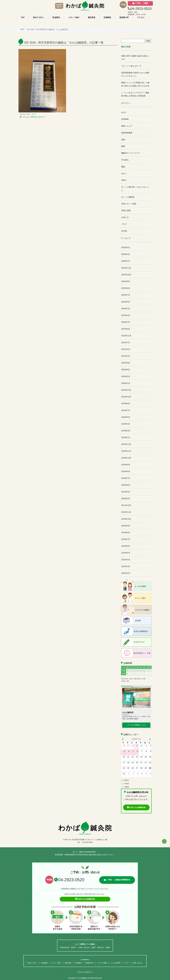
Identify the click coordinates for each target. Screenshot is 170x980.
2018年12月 (126, 444)
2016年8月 (126, 533)
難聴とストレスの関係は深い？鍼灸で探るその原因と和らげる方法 (135, 84)
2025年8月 (126, 288)
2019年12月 (126, 390)
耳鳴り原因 (126, 211)
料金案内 (56, 17)
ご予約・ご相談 (141, 3)
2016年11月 (126, 512)
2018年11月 (126, 451)
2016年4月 (126, 560)
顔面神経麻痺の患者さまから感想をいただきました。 (135, 74)
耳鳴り (124, 180)
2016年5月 (126, 553)
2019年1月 (126, 437)
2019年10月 (126, 397)
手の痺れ (125, 160)
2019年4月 (126, 424)
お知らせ (125, 217)
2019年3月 (126, 431)
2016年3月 (126, 566)
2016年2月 (126, 573)
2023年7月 (126, 322)
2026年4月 (126, 254)
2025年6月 (126, 302)
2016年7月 (126, 539)
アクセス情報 (102, 963)
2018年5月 (126, 492)
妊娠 (123, 140)
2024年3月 (126, 315)
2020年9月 (126, 363)
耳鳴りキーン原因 (129, 204)
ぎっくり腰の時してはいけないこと (135, 189)
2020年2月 (126, 383)
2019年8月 (126, 404)
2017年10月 (126, 505)
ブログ (34, 114)
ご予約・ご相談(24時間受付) (118, 880)
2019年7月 (126, 410)
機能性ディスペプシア (131, 153)
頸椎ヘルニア (127, 126)
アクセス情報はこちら (137, 725)
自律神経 (125, 119)
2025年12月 (126, 268)
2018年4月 (126, 499)
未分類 (124, 231)
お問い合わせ (137, 963)
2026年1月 (126, 261)
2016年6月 (126, 546)
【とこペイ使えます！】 (132, 66)
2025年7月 (126, 295)
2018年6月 (126, 485)
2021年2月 (126, 349)
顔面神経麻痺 (127, 133)
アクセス (141, 17)
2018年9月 (126, 465)
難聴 (123, 167)
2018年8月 (126, 471)
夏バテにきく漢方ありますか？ (33, 117)
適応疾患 (92, 17)
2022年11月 (126, 336)
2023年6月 (126, 329)
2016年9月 (126, 526)
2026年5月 (126, 248)
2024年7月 (126, 309)
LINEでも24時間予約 (136, 807)
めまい (124, 112)
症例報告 (107, 17)
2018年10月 (126, 458)
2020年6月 (126, 370)
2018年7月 (126, 478)
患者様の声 (124, 17)
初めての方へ (39, 17)
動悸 (123, 146)
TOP (23, 17)
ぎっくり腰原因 (128, 197)
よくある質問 (115, 963)
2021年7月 (126, 343)
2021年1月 (126, 356)
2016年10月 (126, 519)
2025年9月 (126, 281)
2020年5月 (126, 376)
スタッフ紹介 (74, 17)
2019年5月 (126, 417)
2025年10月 (126, 275)
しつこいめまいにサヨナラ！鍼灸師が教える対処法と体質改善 (135, 94)
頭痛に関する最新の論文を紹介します (135, 57)
